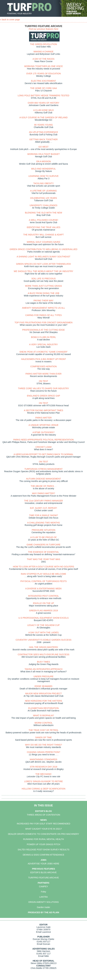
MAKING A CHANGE (43, 52)
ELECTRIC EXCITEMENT (43, 81)
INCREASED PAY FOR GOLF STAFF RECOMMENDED (43, 824)
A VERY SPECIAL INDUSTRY (44, 344)
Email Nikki (43, 956)
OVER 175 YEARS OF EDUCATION (43, 74)
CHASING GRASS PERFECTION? (43, 752)
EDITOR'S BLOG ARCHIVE (43, 872)
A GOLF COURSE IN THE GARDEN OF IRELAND (44, 117)
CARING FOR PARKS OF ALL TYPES (43, 315)
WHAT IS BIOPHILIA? (43, 715)
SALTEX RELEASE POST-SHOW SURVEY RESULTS (43, 850)
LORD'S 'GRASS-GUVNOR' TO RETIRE (43, 781)
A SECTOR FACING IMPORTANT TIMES (44, 410)
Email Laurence (43, 932)
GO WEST (43, 147)
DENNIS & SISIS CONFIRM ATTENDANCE (44, 855)
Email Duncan (43, 944)
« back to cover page (10, 20)
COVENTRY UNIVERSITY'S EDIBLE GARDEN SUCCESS (43, 640)
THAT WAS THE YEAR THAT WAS (43, 559)
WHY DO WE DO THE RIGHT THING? (43, 745)
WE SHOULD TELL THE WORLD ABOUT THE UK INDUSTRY (43, 271)
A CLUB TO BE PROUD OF (43, 537)
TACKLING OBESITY (44, 183)
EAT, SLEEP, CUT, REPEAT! (43, 508)
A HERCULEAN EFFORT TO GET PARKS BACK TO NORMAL (43, 454)
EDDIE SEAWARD (43, 686)
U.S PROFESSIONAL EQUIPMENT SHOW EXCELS (43, 618)
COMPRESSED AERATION (43, 366)
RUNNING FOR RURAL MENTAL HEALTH (43, 839)
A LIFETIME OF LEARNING (43, 191)
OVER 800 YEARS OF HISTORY (43, 103)
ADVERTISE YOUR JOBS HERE (43, 864)
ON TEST (43, 381)
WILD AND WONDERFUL (44, 169)
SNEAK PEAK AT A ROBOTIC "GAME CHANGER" (43, 352)
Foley (43, 892)
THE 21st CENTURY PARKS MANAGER (43, 501)
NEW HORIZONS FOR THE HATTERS (44, 701)
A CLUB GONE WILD (44, 110)
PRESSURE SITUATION (43, 530)
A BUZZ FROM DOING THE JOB (43, 293)
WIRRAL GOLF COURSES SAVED (43, 242)
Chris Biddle (36, 968)
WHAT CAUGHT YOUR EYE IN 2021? (43, 829)
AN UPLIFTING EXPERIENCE (43, 132)
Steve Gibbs (36, 963)
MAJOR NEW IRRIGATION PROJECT (43, 694)
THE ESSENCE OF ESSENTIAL (43, 552)
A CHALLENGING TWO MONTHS (44, 523)
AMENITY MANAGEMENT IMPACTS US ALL (43, 308)
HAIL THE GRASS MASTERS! (43, 647)
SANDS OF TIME (43, 737)
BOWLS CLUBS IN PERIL (43, 337)
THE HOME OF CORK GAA (43, 88)
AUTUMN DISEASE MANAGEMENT (43, 479)
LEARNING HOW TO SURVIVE (44, 176)
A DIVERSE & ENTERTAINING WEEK (43, 589)
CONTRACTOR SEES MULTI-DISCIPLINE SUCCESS (43, 654)
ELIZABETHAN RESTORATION (43, 708)
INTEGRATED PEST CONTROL (44, 596)
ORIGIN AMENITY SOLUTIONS (44, 902)
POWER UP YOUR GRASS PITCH (43, 844)
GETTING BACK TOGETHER (43, 139)
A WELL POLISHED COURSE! (43, 220)
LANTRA (43, 897)
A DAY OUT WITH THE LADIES (43, 632)
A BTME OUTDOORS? (44, 432)
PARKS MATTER (43, 418)
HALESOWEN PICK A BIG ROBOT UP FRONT (43, 359)
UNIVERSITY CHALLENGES (44, 205)
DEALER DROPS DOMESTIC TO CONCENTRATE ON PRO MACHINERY (43, 834)
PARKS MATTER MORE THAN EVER (43, 374)
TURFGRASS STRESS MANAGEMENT (43, 469)
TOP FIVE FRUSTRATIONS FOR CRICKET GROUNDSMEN (43, 322)
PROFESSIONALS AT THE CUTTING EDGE (43, 330)
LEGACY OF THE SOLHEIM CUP (44, 625)
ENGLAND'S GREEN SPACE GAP (43, 396)
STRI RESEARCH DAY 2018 (44, 767)
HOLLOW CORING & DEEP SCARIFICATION (43, 789)
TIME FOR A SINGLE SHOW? (43, 515)
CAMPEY (43, 886)
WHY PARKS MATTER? (43, 493)
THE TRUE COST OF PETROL (44, 730)
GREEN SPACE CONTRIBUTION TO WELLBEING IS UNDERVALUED (43, 249)
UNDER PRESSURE (43, 676)
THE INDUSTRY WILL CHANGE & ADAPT (44, 235)
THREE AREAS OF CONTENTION (44, 815)
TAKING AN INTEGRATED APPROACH (43, 669)
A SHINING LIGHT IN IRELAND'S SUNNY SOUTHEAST (43, 257)
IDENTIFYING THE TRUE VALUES (43, 227)
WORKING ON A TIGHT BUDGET (43, 154)
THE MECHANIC (43, 774)
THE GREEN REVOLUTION (43, 44)
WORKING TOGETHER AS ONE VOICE (43, 66)
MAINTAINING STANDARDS (44, 759)
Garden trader (43, 907)
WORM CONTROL (43, 723)
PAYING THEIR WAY (43, 301)
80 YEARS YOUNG (44, 125)
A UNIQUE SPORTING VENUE (44, 425)
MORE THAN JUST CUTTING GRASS (43, 286)
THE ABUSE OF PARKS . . (44, 486)
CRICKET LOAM (43, 447)
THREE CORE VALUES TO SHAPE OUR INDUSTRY (43, 388)
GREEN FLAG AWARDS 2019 (43, 611)
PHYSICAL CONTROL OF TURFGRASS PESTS (44, 581)
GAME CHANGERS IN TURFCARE (43, 545)
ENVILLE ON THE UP (43, 603)
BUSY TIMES (43, 662)
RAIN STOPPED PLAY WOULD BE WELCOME (43, 574)
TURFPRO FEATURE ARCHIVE (43, 878)
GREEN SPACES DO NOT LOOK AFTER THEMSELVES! (44, 264)
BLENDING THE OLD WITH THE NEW (44, 213)
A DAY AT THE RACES (43, 59)
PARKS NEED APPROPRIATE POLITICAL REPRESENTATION (44, 440)
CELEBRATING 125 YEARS (43, 198)
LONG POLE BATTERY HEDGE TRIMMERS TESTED (43, 95)
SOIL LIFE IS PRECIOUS (43, 279)
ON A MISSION (44, 161)
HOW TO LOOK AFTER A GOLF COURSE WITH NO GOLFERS (44, 567)
